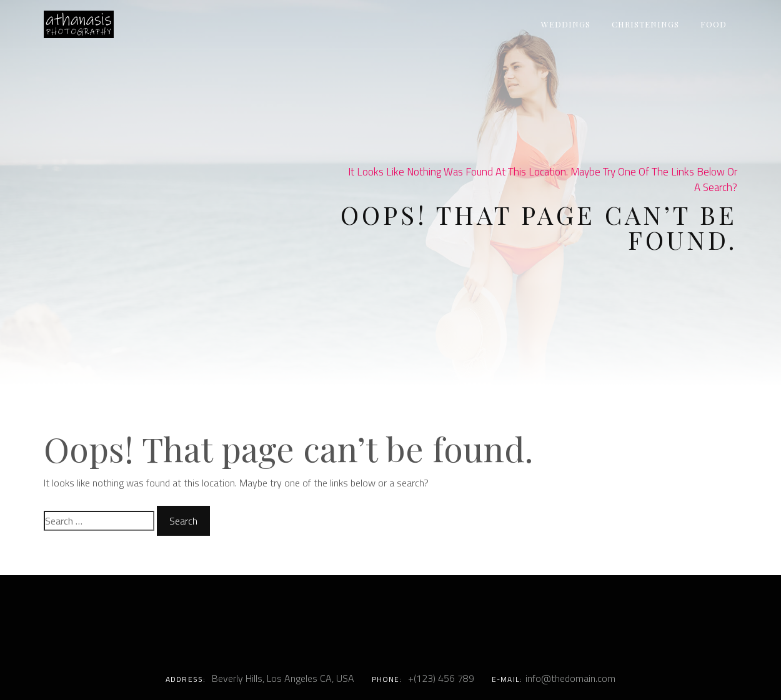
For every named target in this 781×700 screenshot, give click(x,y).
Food (714, 24)
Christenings (645, 24)
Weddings (566, 24)
